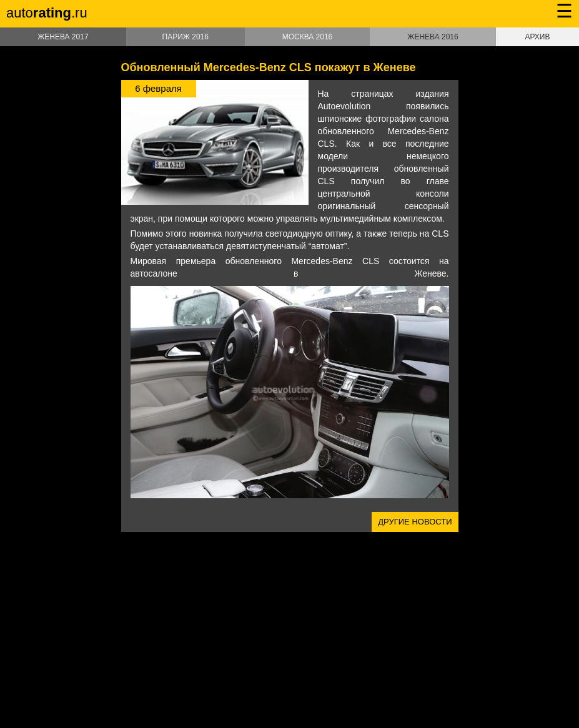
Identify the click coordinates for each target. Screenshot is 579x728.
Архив (537, 37)
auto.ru (47, 13)
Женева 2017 (63, 37)
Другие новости (415, 522)
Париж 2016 (186, 37)
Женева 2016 (433, 37)
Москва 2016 (308, 37)
